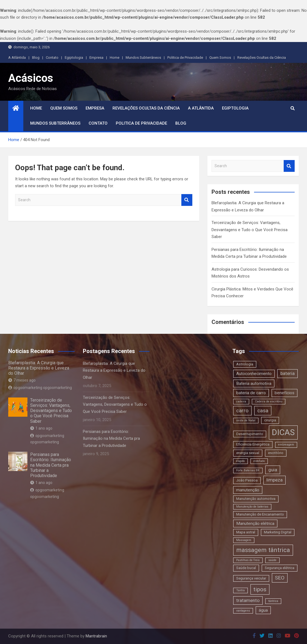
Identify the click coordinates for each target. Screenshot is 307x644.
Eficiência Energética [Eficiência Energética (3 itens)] (253, 444)
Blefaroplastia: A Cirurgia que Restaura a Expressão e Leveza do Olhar (39, 368)
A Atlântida (17, 58)
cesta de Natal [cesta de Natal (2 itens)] (246, 420)
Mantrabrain (96, 636)
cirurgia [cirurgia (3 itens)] (270, 420)
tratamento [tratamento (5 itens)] (248, 600)
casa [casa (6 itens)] (263, 411)
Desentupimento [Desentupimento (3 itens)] (250, 434)
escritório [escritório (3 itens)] (276, 453)
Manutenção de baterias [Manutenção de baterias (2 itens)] (252, 507)
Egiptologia (74, 58)
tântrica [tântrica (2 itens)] (273, 601)
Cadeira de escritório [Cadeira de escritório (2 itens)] (269, 401)
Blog (36, 58)
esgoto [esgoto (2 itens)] (240, 461)
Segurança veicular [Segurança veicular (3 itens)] (251, 578)
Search (187, 200)
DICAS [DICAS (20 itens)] (283, 432)
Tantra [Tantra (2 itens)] (240, 590)
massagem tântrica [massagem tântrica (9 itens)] (263, 550)
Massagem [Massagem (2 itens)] (244, 540)
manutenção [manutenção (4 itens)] (248, 490)
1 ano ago (41, 428)
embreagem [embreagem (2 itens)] (286, 445)
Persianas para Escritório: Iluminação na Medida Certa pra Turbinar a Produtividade (51, 465)
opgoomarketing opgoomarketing (40, 388)
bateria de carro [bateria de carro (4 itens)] (251, 393)
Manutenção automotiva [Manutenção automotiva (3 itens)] (256, 499)
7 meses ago (22, 380)
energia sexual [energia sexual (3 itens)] (248, 453)
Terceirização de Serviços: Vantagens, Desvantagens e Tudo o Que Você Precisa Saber (250, 230)
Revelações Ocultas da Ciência (262, 58)
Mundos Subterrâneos (143, 58)
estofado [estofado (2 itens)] (259, 461)
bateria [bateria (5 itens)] (288, 373)
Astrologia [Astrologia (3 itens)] (245, 364)
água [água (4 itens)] (263, 610)
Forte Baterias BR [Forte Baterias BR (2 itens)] (248, 470)
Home (115, 58)
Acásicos (31, 78)
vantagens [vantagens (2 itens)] (243, 611)
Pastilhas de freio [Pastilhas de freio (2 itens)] (248, 560)
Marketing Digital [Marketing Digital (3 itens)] (278, 532)
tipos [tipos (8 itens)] (260, 589)
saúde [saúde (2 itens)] (272, 560)
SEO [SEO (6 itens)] (280, 578)
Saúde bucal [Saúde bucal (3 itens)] (246, 568)
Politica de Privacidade (185, 58)
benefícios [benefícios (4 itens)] (285, 393)
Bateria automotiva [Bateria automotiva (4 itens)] (254, 383)
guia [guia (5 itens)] (273, 470)
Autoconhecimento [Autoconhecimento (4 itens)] (254, 374)
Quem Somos (220, 58)
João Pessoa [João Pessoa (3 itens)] (247, 480)
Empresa (96, 58)
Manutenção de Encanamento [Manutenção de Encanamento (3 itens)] (260, 514)
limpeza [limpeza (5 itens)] (274, 480)
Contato (52, 58)
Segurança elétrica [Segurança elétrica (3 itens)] (280, 568)
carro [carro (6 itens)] (242, 411)
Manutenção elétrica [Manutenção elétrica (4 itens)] (255, 523)
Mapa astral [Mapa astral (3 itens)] (246, 532)
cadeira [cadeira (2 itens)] (241, 401)
